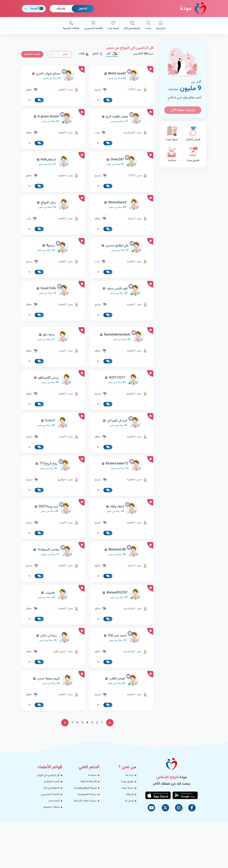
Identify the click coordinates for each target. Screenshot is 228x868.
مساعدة (172, 155)
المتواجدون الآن (132, 26)
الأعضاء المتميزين (93, 26)
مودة (193, 8)
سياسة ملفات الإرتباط (85, 801)
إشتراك (61, 9)
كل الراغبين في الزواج (48, 775)
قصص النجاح (193, 134)
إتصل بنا (129, 801)
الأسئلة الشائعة (89, 782)
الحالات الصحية (71, 26)
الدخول (83, 9)
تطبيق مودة (193, 155)
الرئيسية (161, 26)
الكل (112, 54)
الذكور (98, 54)
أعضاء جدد (113, 26)
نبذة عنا (130, 775)
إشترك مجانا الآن (183, 110)
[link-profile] (122, 76)
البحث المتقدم (32, 54)
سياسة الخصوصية (87, 794)
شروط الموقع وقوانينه (85, 788)
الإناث (84, 54)
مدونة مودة (172, 134)
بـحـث (148, 26)
